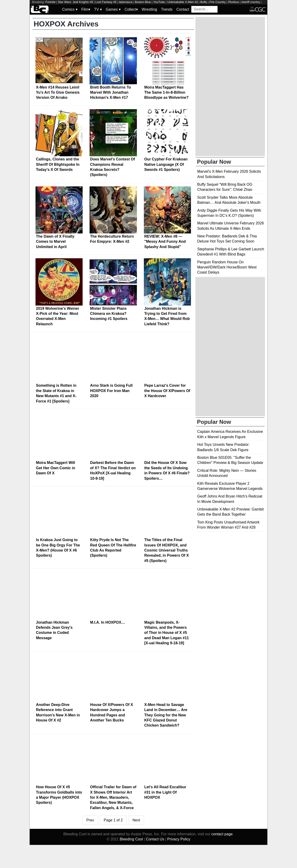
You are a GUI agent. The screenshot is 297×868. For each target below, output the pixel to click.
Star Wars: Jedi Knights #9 (75, 2)
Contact (183, 9)
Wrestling (149, 9)
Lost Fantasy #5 (106, 2)
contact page (222, 834)
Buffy (204, 2)
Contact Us (155, 839)
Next (136, 820)
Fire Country (218, 2)
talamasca (126, 2)
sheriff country (251, 2)
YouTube (159, 2)
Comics (70, 9)
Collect (131, 9)
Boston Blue (143, 2)
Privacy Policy (179, 839)
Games (113, 9)
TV (98, 9)
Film (86, 9)
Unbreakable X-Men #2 (183, 2)
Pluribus (233, 2)
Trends (167, 9)
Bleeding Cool (131, 839)
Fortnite (50, 2)
